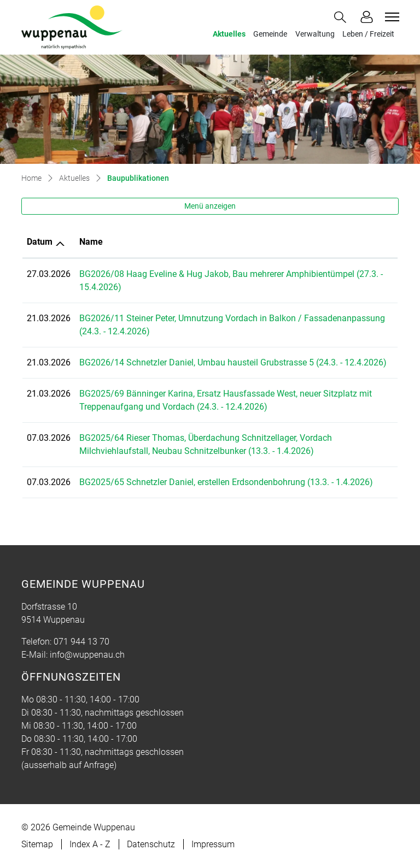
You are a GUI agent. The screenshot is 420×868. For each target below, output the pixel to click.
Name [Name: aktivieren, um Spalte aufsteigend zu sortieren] (91, 242)
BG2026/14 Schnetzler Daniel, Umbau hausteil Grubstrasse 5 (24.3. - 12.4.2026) (233, 362)
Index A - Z (90, 844)
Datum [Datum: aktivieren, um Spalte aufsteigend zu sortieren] (40, 242)
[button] (342, 17)
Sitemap (37, 844)
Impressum (213, 844)
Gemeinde (270, 34)
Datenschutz (151, 844)
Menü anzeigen (210, 206)
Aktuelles (229, 34)
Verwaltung (315, 34)
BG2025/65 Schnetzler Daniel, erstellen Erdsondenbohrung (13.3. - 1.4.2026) (226, 482)
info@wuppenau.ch (87, 655)
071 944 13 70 (81, 642)
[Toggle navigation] (390, 17)
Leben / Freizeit (368, 34)
